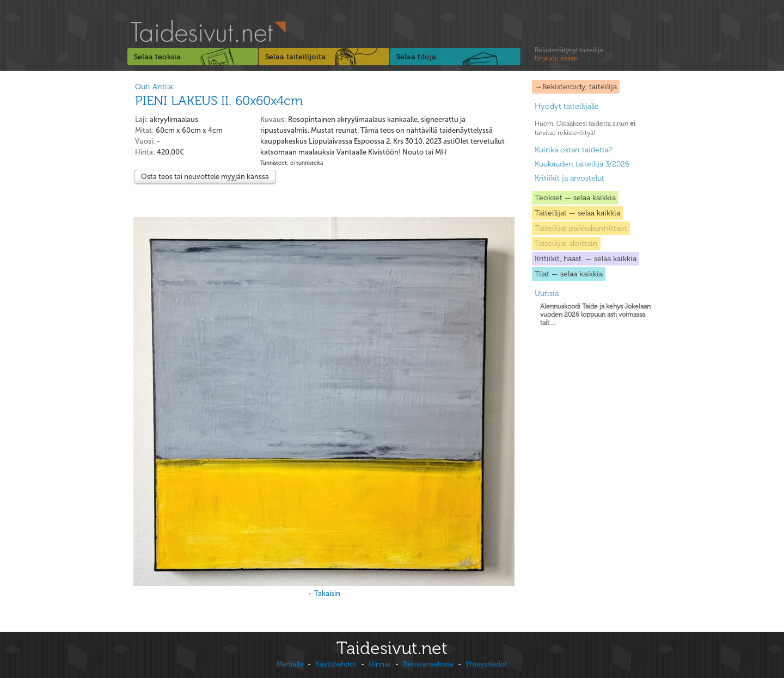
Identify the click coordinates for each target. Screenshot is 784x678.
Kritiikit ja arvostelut (569, 178)
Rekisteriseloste (428, 664)
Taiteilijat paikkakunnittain (581, 228)
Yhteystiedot (486, 664)
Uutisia (547, 294)
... (595, 315)
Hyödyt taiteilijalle (567, 106)
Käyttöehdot (336, 664)
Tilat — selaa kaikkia (569, 274)
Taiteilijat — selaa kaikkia (577, 213)
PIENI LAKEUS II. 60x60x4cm (219, 100)
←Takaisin (324, 593)
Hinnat (380, 664)
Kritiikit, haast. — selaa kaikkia (586, 259)
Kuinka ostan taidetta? (573, 150)
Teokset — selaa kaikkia (575, 198)
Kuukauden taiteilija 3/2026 (582, 164)
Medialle (290, 664)
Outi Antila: (155, 87)
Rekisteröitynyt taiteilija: (569, 54)
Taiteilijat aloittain (566, 244)
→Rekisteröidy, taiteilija (576, 87)
